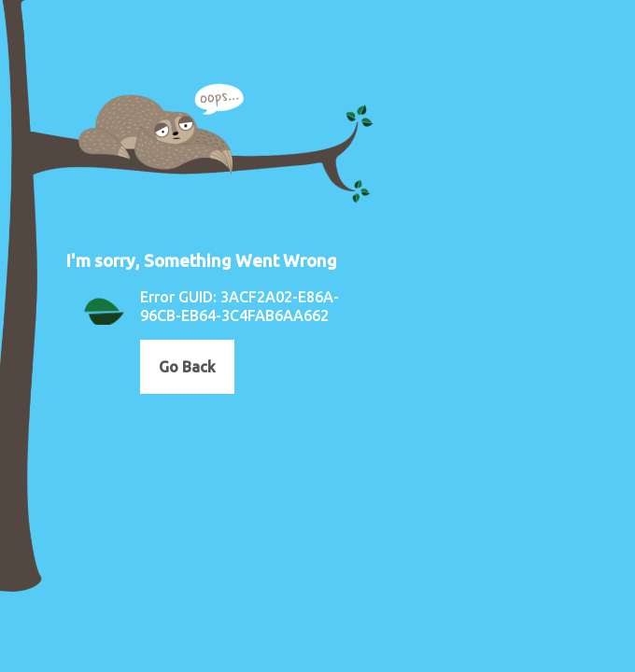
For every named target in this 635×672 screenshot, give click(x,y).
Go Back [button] (187, 367)
